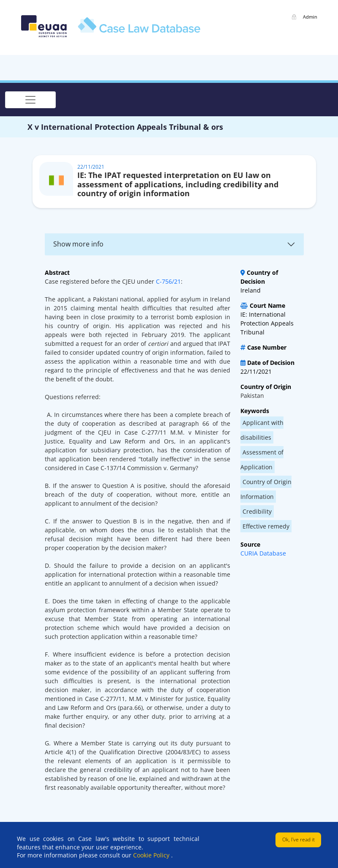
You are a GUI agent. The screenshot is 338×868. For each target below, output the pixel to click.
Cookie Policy (152, 855)
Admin (310, 17)
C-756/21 (168, 281)
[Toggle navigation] (30, 100)
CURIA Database (263, 553)
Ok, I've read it (298, 839)
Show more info (78, 244)
